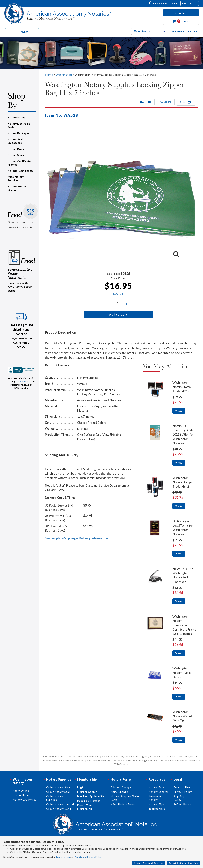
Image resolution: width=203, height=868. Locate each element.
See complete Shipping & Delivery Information (76, 538)
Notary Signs (16, 155)
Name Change (119, 792)
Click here (21, 381)
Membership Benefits (91, 796)
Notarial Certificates (21, 171)
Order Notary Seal (58, 792)
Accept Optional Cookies (148, 863)
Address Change (121, 787)
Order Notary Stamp (59, 787)
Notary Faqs (157, 787)
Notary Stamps (17, 117)
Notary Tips (156, 804)
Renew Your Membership (85, 807)
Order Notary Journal (60, 804)
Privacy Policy (183, 792)
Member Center (87, 792)
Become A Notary (155, 798)
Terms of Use (63, 857)
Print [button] (186, 102)
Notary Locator (159, 792)
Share (145, 102)
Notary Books (17, 149)
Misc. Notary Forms (123, 804)
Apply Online (21, 791)
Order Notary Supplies (55, 798)
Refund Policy (182, 804)
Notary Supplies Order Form (125, 798)
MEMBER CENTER (185, 31)
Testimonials (157, 809)
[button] (181, 13)
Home (49, 75)
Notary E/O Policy (25, 800)
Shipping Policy (179, 798)
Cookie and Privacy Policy (88, 857)
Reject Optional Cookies (183, 863)
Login (81, 787)
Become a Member (89, 801)
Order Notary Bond (59, 809)
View (179, 411)
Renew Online (22, 795)
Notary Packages (18, 133)
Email (165, 102)
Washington (64, 75)
